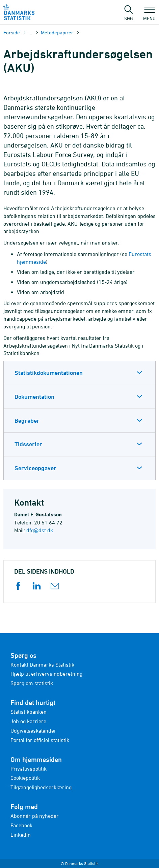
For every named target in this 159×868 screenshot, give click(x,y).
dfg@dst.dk (40, 530)
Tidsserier (28, 444)
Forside (12, 33)
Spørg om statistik (32, 683)
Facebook (21, 825)
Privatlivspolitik (29, 769)
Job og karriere (28, 721)
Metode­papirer (57, 33)
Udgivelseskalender (33, 731)
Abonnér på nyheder (35, 816)
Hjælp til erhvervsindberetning (46, 674)
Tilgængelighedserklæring (41, 787)
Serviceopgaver (35, 468)
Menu (149, 15)
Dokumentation (34, 397)
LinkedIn (21, 835)
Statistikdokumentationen (49, 373)
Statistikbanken (29, 712)
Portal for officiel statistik (40, 740)
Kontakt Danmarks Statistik (42, 665)
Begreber (27, 421)
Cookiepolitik (25, 778)
